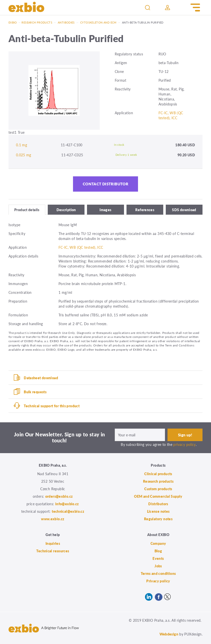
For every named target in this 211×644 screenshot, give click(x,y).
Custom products (158, 489)
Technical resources (53, 551)
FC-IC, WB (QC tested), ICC (171, 115)
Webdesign (169, 634)
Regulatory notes (158, 519)
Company (158, 543)
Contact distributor (105, 184)
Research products (37, 22)
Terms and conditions (158, 573)
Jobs (158, 566)
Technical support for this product (52, 406)
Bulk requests (35, 392)
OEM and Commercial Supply (158, 496)
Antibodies (66, 22)
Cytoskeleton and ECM (98, 22)
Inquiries (53, 543)
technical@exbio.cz (68, 511)
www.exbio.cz (53, 519)
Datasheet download (41, 378)
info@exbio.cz (67, 504)
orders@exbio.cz (59, 496)
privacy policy (184, 444)
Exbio (13, 22)
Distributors (158, 504)
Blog (158, 551)
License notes (158, 511)
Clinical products (158, 474)
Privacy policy (158, 581)
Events (158, 558)
